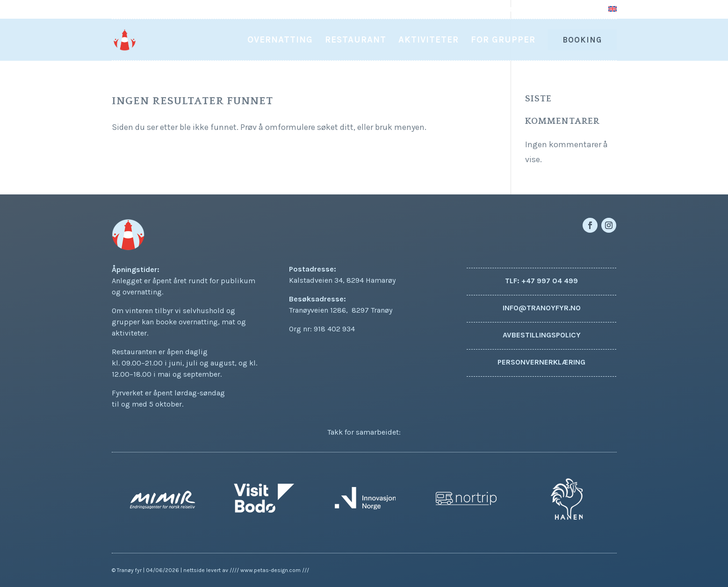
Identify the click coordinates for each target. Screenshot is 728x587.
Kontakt (585, 10)
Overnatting (280, 41)
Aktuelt (513, 10)
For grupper (503, 41)
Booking (582, 40)
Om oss (548, 10)
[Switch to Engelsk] (613, 12)
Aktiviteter (429, 41)
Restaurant (356, 41)
